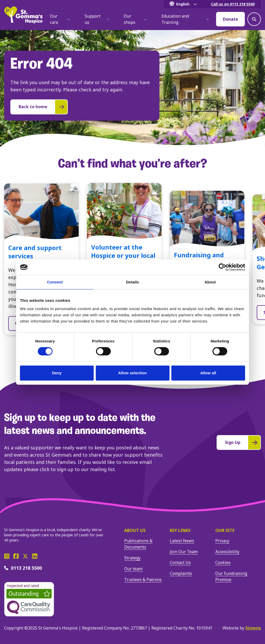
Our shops (135, 19)
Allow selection (133, 373)
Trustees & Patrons (143, 580)
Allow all (208, 373)
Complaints (181, 573)
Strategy (132, 558)
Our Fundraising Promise (231, 576)
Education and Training (185, 19)
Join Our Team (184, 552)
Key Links (180, 530)
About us (135, 530)
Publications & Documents (138, 544)
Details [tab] (132, 282)
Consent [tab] (55, 282)
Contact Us (180, 562)
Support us (97, 19)
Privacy (222, 541)
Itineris (253, 628)
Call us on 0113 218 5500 (233, 4)
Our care (60, 19)
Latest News (182, 541)
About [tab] (210, 282)
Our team (133, 569)
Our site (225, 530)
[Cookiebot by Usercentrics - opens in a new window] (222, 267)
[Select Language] (184, 4)
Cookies (223, 562)
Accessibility (227, 552)
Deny (57, 373)
